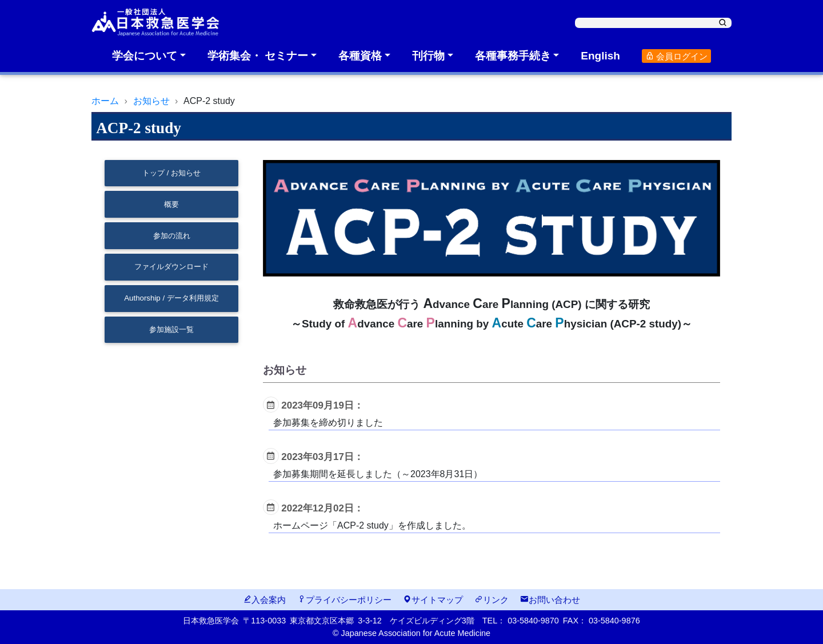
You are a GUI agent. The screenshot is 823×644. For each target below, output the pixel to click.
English (600, 56)
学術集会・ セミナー (258, 56)
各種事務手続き (513, 56)
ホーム (105, 101)
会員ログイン (676, 56)
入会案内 (264, 600)
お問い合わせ (550, 600)
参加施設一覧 (171, 329)
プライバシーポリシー (344, 600)
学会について (145, 56)
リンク (492, 600)
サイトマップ (433, 600)
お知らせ (151, 101)
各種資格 (360, 56)
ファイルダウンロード (171, 267)
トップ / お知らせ (171, 173)
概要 (171, 204)
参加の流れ (172, 236)
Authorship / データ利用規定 (171, 298)
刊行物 (428, 56)
